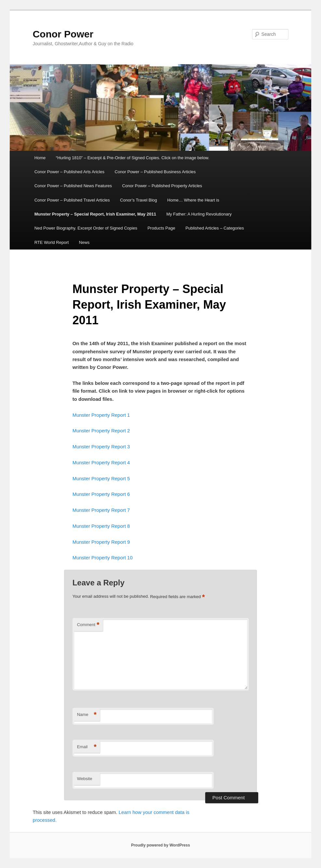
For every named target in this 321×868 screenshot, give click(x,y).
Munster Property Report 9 (101, 542)
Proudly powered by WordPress (160, 845)
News (84, 242)
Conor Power (63, 34)
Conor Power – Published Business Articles (155, 172)
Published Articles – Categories (215, 228)
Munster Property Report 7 (101, 510)
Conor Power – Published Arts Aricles (69, 172)
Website (85, 779)
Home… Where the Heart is (193, 200)
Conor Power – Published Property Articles (162, 186)
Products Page (161, 228)
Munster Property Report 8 (101, 526)
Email (87, 747)
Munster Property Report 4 (101, 462)
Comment (88, 625)
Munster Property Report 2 (101, 431)
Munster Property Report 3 (101, 447)
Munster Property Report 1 (101, 415)
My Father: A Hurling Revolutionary (199, 214)
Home (40, 158)
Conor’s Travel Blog (139, 200)
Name (87, 715)
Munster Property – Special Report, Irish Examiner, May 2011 (95, 214)
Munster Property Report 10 (103, 558)
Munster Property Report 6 (101, 494)
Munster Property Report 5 (101, 478)
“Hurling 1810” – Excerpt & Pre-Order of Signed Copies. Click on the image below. (133, 158)
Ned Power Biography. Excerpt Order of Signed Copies (86, 228)
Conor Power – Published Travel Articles (72, 200)
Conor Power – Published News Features (73, 186)
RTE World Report (52, 242)
